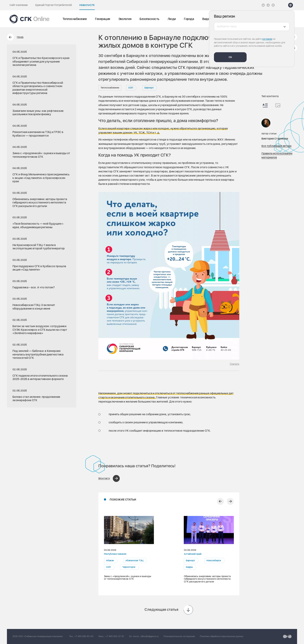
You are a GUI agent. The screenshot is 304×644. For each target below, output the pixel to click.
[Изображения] (278, 105)
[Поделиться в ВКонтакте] (109, 478)
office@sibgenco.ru (150, 636)
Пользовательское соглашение (179, 636)
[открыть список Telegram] (268, 5)
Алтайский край (193, 554)
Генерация (102, 19)
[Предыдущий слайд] (220, 501)
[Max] (273, 5)
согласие (267, 39)
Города (189, 19)
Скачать (235, 364)
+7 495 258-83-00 (84, 636)
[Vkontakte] (263, 5)
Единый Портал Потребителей (54, 5)
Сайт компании (19, 5)
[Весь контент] (265, 105)
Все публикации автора (276, 146)
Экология (125, 19)
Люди (172, 19)
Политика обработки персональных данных (222, 636)
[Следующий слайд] (230, 501)
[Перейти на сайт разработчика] (287, 636)
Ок (230, 57)
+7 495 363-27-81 (115, 636)
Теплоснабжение (75, 19)
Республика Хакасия (115, 554)
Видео (207, 19)
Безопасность (149, 19)
